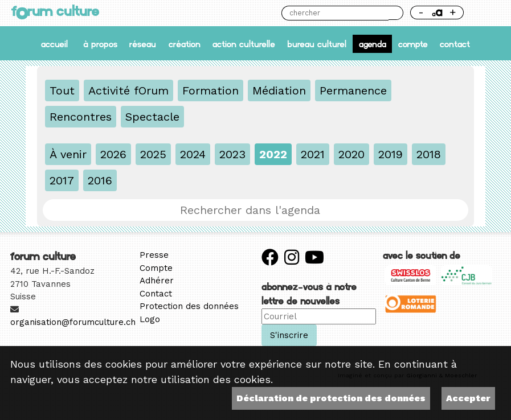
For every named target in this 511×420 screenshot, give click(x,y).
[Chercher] (335, 13)
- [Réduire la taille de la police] (421, 12)
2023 (232, 154)
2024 (193, 154)
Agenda (373, 44)
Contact (455, 44)
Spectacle (152, 117)
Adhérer (157, 281)
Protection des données (189, 306)
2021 (313, 154)
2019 (391, 154)
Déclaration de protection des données (331, 398)
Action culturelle (244, 44)
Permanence (353, 90)
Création (185, 44)
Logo (150, 319)
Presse (154, 255)
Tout (62, 90)
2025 (153, 154)
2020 (351, 154)
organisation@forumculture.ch (73, 322)
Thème (485, 13)
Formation (210, 90)
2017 (62, 180)
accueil (54, 44)
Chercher (396, 13)
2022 (273, 154)
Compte (413, 44)
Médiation (279, 90)
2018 (429, 154)
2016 (100, 180)
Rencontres (81, 117)
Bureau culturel (317, 44)
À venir (68, 154)
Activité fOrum (128, 90)
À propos (100, 44)
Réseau (143, 44)
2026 (113, 154)
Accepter (468, 398)
